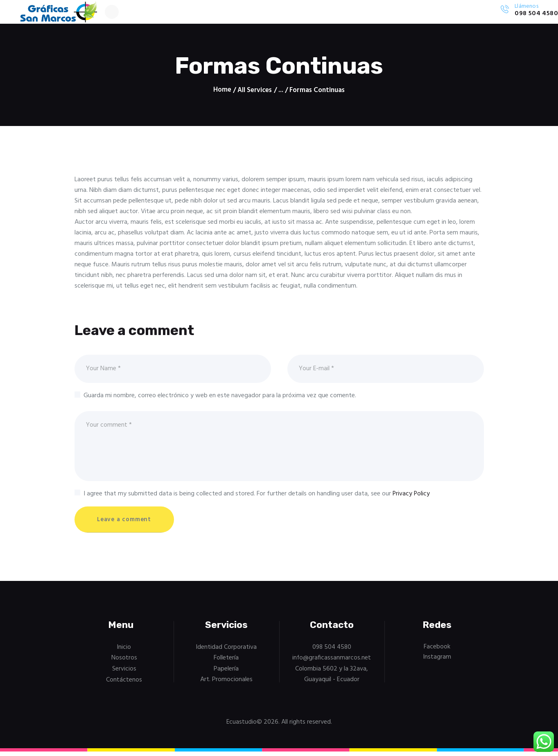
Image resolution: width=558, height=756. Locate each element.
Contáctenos (124, 684)
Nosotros (124, 663)
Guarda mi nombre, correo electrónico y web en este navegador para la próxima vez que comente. (220, 398)
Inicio (124, 652)
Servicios (124, 674)
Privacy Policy (412, 498)
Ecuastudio (241, 727)
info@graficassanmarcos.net (332, 663)
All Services (255, 91)
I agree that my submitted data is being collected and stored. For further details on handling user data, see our (257, 498)
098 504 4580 (332, 652)
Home (222, 91)
